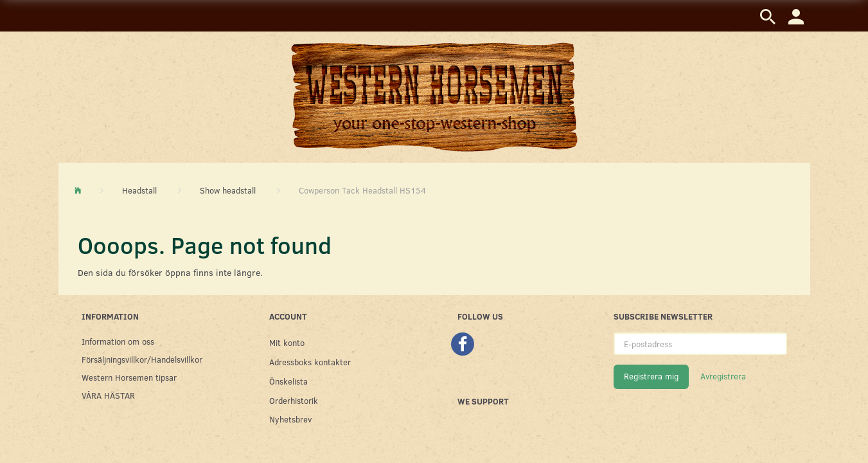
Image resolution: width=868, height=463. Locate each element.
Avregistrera (723, 376)
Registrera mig (651, 376)
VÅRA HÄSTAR (108, 395)
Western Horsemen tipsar (129, 377)
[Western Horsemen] (434, 96)
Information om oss (118, 341)
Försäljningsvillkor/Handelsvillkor (142, 359)
